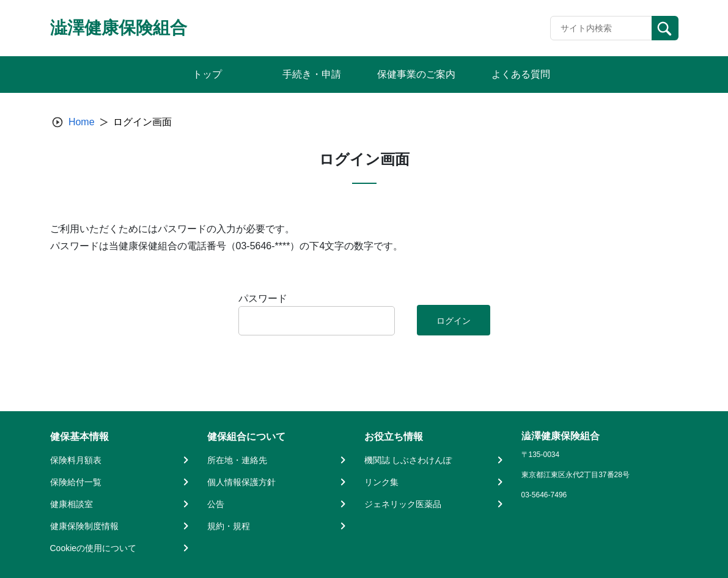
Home (82, 122)
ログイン (454, 321)
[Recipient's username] (601, 28)
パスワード (263, 298)
